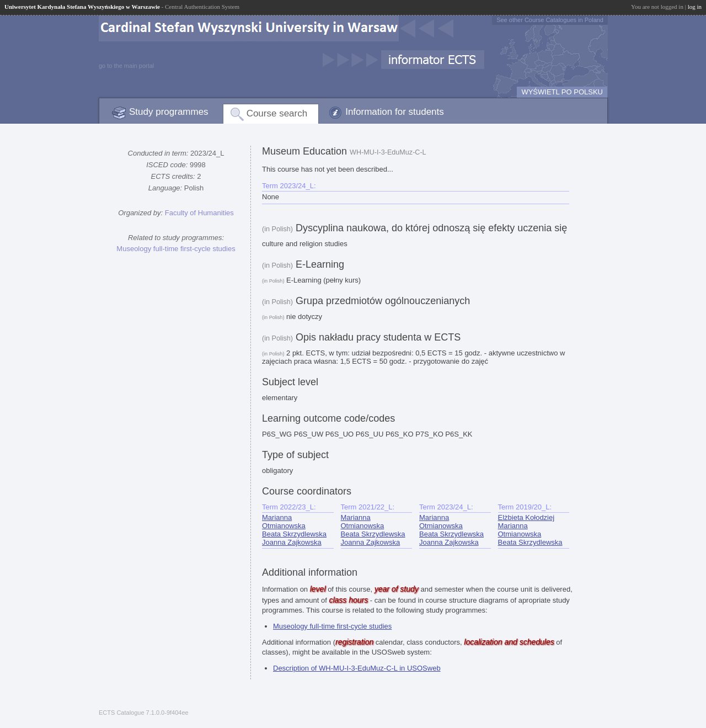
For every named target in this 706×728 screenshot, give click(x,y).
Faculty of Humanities (199, 213)
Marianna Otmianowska (284, 522)
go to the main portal (126, 66)
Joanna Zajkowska (292, 542)
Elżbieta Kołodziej (526, 517)
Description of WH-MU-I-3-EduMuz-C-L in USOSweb (357, 668)
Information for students (395, 112)
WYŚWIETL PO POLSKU (562, 92)
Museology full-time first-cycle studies (176, 249)
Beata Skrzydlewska (294, 534)
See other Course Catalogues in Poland (550, 20)
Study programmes (169, 112)
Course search (277, 113)
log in (695, 7)
